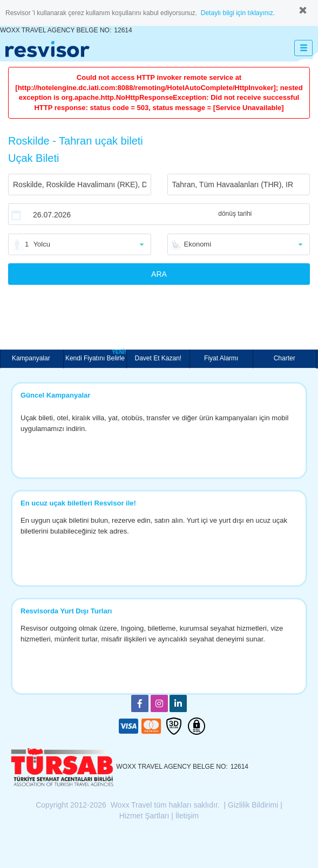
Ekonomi (198, 244)
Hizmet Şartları (144, 816)
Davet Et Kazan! (158, 358)
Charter (285, 358)
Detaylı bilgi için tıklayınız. (238, 13)
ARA (159, 274)
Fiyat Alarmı (221, 358)
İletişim (187, 816)
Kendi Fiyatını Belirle (96, 356)
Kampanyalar (32, 358)
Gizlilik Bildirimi (253, 805)
